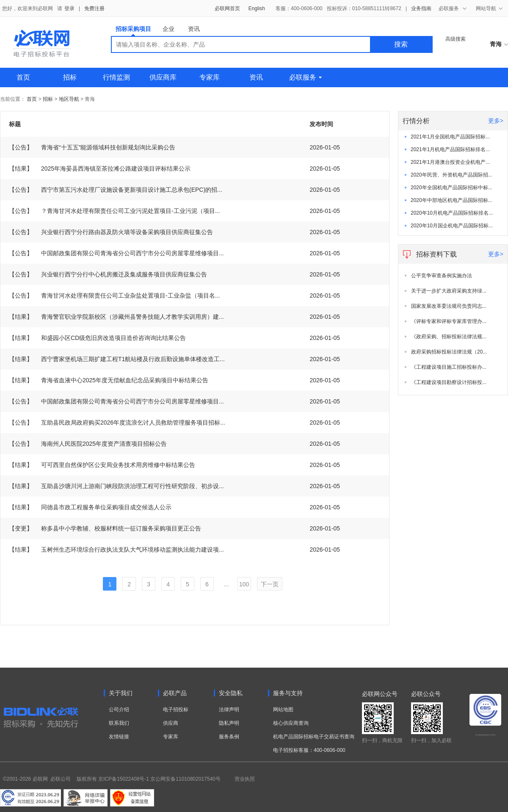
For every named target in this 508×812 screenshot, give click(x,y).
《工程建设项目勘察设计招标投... (449, 382)
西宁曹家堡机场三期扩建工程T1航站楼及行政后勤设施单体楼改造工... (117, 359)
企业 (168, 29)
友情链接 (119, 737)
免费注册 (94, 8)
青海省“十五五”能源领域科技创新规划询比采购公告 (92, 147)
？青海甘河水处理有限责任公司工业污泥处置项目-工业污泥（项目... (114, 211)
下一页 (270, 584)
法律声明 (229, 710)
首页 (23, 77)
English (257, 8)
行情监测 (116, 77)
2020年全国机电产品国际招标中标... (451, 188)
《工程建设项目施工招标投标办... (449, 367)
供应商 (171, 723)
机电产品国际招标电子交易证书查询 (314, 737)
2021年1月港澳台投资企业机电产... (450, 162)
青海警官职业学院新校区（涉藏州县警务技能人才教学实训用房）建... (116, 317)
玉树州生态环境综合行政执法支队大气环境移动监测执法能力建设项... (116, 550)
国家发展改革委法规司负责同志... (449, 306)
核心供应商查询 (291, 723)
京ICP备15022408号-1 (124, 779)
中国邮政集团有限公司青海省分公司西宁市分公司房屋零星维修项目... (116, 253)
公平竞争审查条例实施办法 (442, 276)
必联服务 (305, 77)
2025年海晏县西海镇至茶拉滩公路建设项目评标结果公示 (100, 168)
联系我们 (119, 723)
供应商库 (163, 77)
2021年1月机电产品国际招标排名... (450, 149)
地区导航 (70, 99)
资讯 (194, 29)
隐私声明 (229, 723)
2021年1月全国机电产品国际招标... (450, 137)
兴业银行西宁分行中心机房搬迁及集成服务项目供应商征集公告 (108, 274)
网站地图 (283, 710)
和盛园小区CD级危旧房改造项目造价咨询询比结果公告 (97, 338)
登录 (69, 8)
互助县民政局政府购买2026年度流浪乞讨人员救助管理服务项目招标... (117, 423)
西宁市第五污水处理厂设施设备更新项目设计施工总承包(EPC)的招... (116, 190)
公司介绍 (119, 710)
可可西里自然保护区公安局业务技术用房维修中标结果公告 (102, 465)
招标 (70, 77)
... (226, 584)
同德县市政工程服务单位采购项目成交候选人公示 (90, 507)
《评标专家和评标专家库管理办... (449, 321)
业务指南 (421, 8)
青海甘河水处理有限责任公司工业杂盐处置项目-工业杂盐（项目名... (114, 296)
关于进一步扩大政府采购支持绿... (449, 291)
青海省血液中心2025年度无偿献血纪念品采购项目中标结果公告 (109, 380)
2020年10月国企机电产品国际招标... (452, 226)
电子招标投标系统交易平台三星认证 (486, 735)
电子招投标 (176, 710)
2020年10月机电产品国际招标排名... (452, 213)
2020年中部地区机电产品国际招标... (451, 200)
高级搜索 (456, 39)
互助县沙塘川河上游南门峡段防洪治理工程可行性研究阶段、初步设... (116, 486)
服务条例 (229, 737)
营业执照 (245, 779)
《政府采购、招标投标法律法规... (449, 337)
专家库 (210, 77)
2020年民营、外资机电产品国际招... (451, 175)
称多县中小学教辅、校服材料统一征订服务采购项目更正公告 (105, 528)
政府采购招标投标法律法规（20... (449, 352)
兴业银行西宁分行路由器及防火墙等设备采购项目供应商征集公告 (111, 232)
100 (244, 584)
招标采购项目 (133, 31)
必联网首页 (227, 8)
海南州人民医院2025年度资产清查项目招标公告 (88, 444)
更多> (496, 121)
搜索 (401, 44)
